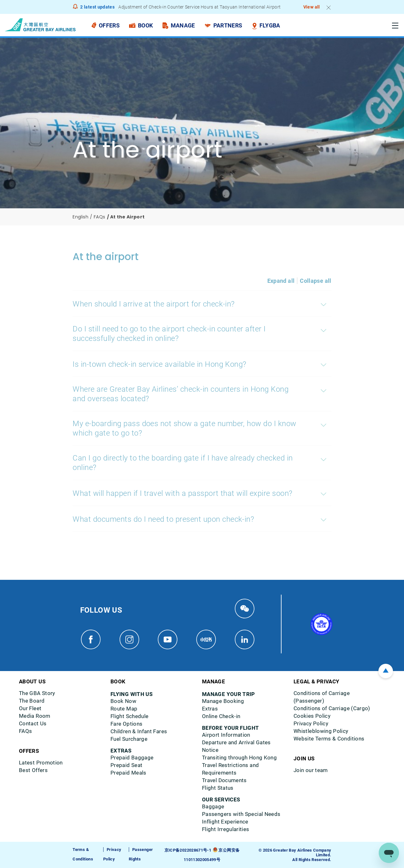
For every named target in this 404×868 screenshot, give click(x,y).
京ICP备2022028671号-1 (188, 850)
